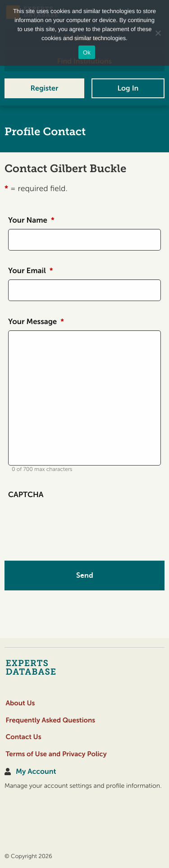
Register (45, 88)
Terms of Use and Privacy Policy (56, 754)
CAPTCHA (26, 495)
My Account (36, 772)
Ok (87, 53)
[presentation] (77, 521)
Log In (128, 88)
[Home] (48, 667)
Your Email (30, 271)
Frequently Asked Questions (50, 720)
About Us (20, 703)
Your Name (31, 220)
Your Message (36, 322)
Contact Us (23, 737)
